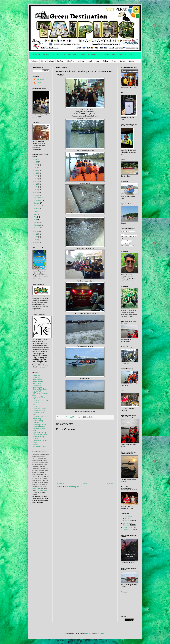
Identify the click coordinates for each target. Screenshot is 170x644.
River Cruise (36, 377)
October (37, 203)
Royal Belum (44, 435)
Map (98, 61)
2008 (36, 240)
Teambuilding (37, 419)
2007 (36, 242)
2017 (36, 181)
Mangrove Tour (37, 379)
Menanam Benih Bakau (40, 389)
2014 (36, 190)
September (38, 206)
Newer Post (60, 483)
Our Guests (36, 375)
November (38, 200)
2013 (36, 192)
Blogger (102, 634)
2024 (36, 162)
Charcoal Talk (37, 391)
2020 (36, 173)
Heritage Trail (37, 385)
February (37, 225)
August (37, 209)
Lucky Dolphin (37, 383)
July (36, 211)
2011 (36, 231)
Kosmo (125, 527)
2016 (36, 184)
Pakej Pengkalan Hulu (39, 425)
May (36, 217)
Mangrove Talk (37, 387)
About (52, 61)
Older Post (110, 483)
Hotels (90, 61)
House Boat (36, 435)
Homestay (36, 445)
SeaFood (81, 61)
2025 (36, 159)
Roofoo (89, 634)
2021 (36, 170)
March (36, 222)
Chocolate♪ (40, 79)
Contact (131, 61)
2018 (36, 179)
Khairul (39, 82)
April (36, 220)
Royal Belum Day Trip (39, 433)
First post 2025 (127, 517)
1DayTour (70, 61)
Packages (34, 61)
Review (122, 61)
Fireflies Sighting (38, 381)
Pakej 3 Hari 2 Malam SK (40, 401)
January (37, 228)
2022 (36, 168)
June (36, 214)
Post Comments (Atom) (72, 487)
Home (44, 61)
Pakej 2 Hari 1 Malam (39, 409)
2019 (36, 176)
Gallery (105, 61)
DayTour (60, 61)
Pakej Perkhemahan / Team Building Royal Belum (39, 429)
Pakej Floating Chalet (39, 411)
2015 (36, 187)
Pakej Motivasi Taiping (39, 417)
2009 (36, 237)
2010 (36, 234)
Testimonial (126, 530)
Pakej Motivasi (37, 413)
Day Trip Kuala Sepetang (127, 524)
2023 (36, 165)
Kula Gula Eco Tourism (40, 447)
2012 (36, 195)
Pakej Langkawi (37, 407)
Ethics (114, 61)
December (38, 198)
